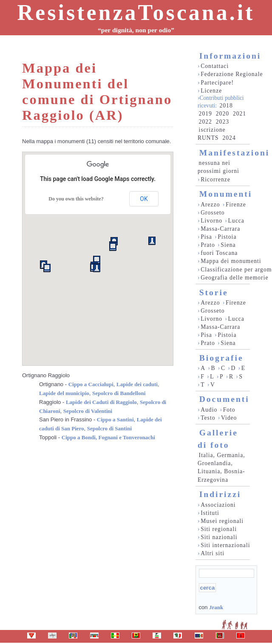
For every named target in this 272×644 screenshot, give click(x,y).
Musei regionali (222, 521)
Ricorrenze (215, 179)
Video (229, 418)
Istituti (210, 513)
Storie (214, 292)
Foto (229, 410)
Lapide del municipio (64, 393)
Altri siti (212, 553)
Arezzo (210, 205)
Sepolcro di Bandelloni (119, 393)
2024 (229, 138)
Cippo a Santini (115, 419)
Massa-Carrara (220, 229)
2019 (205, 114)
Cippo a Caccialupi (91, 384)
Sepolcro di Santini (109, 428)
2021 (239, 114)
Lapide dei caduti (137, 384)
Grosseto (213, 213)
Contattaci (215, 66)
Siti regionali (219, 529)
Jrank (216, 607)
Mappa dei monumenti (231, 261)
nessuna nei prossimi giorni (218, 167)
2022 (205, 122)
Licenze (211, 91)
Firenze (236, 205)
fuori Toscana (219, 253)
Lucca (236, 221)
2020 (222, 114)
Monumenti (226, 194)
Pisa (206, 237)
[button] (152, 241)
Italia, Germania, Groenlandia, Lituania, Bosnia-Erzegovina (221, 467)
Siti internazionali (225, 545)
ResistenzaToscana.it (136, 13)
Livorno (211, 221)
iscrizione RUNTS (212, 134)
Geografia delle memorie (234, 278)
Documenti (224, 399)
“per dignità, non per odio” (136, 30)
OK (144, 199)
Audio (209, 410)
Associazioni (218, 505)
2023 (222, 122)
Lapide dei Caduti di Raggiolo (101, 402)
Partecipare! (217, 83)
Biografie (221, 358)
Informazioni (230, 56)
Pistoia (227, 237)
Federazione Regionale (232, 74)
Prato (208, 245)
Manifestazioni (234, 153)
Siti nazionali (219, 537)
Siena (228, 245)
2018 (226, 106)
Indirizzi (220, 494)
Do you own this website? (76, 199)
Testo (208, 418)
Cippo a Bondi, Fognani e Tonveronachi (108, 437)
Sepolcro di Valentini (88, 411)
